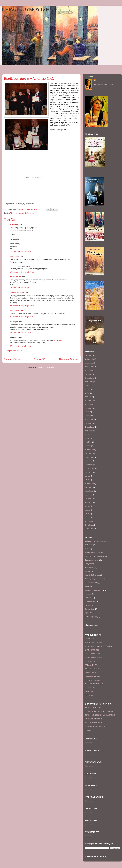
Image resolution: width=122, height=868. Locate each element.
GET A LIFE (89, 695)
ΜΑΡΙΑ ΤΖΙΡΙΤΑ (91, 672)
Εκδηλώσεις (29, 213)
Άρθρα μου (89, 545)
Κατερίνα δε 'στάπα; (18, 311)
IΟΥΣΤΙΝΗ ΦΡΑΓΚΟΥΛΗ (94, 684)
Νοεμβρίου (89, 370)
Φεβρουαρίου (90, 359)
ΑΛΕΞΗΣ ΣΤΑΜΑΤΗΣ (93, 669)
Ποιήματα (88, 594)
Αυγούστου (89, 382)
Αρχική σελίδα (40, 359)
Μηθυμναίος (15, 256)
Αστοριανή (14, 224)
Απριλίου (88, 397)
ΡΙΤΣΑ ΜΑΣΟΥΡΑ (91, 665)
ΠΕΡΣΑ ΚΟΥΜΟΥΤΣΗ (26, 9)
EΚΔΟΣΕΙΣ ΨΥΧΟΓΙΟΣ (93, 723)
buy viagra (58, 340)
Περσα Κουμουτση (17, 292)
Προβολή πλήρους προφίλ (103, 84)
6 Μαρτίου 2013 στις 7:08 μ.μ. (21, 346)
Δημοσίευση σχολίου (15, 351)
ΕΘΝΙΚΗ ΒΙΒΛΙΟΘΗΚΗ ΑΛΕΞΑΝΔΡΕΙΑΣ (100, 715)
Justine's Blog (15, 277)
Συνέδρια (88, 605)
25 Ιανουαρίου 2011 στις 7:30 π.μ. (22, 332)
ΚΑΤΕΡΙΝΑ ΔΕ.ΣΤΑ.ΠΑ (93, 654)
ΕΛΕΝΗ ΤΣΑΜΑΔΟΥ (92, 680)
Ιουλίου (87, 385)
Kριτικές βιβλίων (91, 617)
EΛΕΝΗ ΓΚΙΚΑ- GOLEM (94, 642)
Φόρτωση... (89, 743)
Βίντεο (87, 549)
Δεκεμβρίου (89, 367)
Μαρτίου (88, 416)
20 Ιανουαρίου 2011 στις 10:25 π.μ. (23, 306)
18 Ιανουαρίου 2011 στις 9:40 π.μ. (22, 272)
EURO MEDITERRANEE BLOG (96, 726)
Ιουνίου (87, 389)
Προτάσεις (89, 598)
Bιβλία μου (89, 613)
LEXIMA (88, 730)
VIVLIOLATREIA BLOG (93, 719)
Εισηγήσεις (89, 564)
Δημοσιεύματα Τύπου (93, 552)
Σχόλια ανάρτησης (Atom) (46, 367)
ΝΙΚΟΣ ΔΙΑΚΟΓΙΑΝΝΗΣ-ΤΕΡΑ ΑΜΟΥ (98, 646)
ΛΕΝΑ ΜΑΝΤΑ (90, 661)
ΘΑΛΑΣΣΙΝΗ (89, 691)
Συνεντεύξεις (89, 609)
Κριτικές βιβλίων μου (92, 575)
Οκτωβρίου (89, 355)
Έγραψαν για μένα (17, 213)
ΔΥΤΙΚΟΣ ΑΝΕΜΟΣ (92, 650)
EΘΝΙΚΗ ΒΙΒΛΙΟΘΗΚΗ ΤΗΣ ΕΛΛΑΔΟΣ (99, 711)
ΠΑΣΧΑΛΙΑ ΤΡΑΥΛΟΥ (93, 676)
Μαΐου (87, 393)
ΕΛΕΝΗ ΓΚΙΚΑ (90, 639)
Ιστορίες (88, 571)
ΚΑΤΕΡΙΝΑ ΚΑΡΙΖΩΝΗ (93, 657)
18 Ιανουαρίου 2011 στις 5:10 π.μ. (22, 252)
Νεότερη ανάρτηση (12, 359)
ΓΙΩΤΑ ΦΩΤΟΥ (90, 688)
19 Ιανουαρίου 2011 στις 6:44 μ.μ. (22, 288)
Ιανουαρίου (89, 363)
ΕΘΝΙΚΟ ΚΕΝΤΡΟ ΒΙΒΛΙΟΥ (95, 708)
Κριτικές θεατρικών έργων (94, 579)
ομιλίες (87, 586)
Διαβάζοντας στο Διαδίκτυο (94, 556)
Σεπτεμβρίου (89, 378)
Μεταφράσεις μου (91, 583)
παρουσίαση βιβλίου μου (94, 590)
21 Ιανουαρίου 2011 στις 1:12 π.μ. (22, 317)
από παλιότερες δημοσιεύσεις (96, 541)
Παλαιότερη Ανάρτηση (69, 359)
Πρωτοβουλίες (90, 601)
